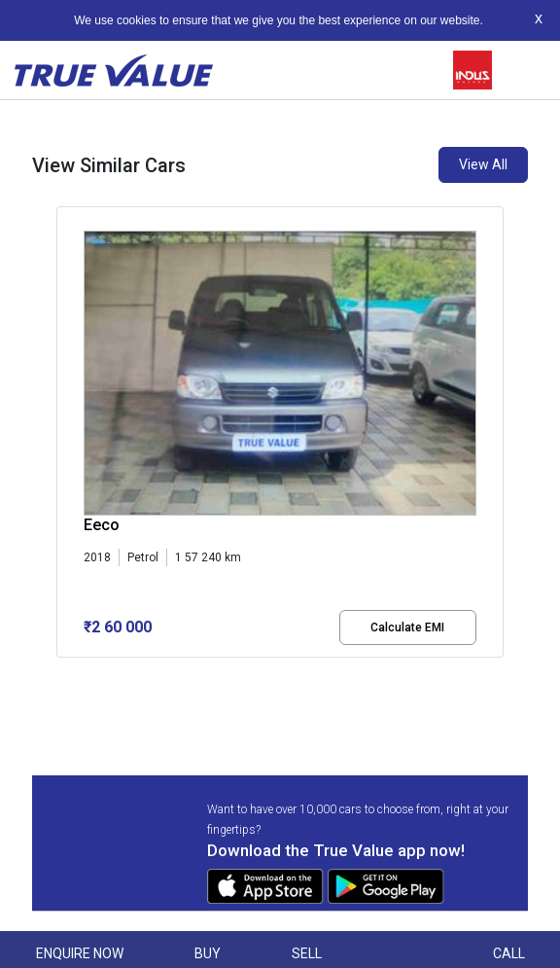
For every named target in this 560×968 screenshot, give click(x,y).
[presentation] (67, 448)
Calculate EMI (407, 627)
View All (483, 164)
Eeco (102, 525)
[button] (62, 674)
